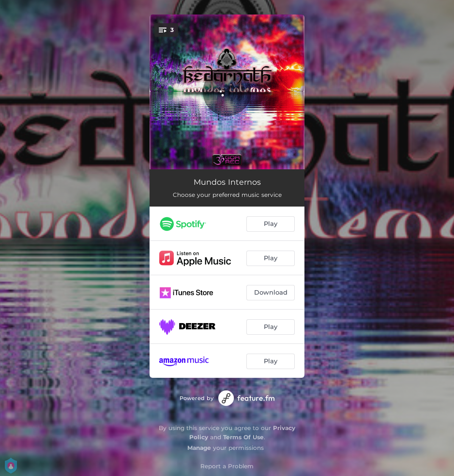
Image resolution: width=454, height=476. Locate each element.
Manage (199, 448)
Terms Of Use (243, 437)
